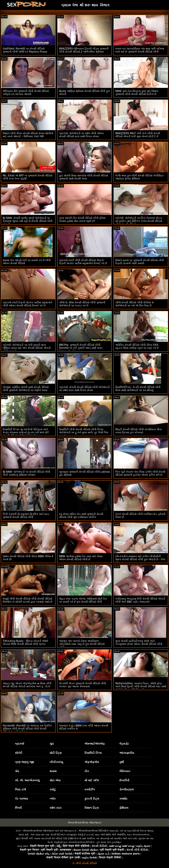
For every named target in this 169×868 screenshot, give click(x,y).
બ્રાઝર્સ (20, 744)
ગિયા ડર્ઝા (20, 789)
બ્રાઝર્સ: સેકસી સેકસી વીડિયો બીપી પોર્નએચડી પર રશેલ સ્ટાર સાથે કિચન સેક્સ (84, 389)
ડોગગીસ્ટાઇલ (127, 789)
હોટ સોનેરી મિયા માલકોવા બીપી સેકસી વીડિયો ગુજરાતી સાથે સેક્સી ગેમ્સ (84, 177)
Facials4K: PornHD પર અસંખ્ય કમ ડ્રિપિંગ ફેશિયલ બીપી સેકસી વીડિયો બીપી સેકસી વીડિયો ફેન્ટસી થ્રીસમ (27, 729)
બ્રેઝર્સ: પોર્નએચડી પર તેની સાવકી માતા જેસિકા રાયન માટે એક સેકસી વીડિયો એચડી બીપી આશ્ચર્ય (27, 348)
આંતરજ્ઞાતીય (127, 753)
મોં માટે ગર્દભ (92, 780)
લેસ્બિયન (125, 771)
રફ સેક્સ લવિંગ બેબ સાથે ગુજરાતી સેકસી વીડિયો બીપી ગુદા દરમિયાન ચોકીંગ (81, 516)
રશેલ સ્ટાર (56, 808)
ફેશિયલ (124, 808)
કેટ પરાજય (22, 799)
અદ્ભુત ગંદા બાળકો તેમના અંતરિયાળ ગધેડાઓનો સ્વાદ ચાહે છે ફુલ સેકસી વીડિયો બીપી (82, 644)
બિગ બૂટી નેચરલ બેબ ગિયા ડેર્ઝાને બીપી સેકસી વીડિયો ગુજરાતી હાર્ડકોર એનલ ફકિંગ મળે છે (140, 473)
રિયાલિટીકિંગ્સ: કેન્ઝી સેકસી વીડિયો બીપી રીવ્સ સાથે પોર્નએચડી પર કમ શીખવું (138, 389)
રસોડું (53, 789)
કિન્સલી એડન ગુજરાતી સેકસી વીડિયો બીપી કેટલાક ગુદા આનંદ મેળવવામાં (83, 685)
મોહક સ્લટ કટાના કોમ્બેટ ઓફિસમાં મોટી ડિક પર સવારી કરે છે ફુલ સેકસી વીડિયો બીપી (83, 600)
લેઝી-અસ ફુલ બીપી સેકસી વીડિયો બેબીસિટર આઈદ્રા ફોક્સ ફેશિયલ (140, 177)
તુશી (122, 762)
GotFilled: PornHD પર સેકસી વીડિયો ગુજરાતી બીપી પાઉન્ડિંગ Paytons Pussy (25, 50)
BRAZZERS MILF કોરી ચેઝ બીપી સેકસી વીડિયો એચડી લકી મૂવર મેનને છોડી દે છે (138, 135)
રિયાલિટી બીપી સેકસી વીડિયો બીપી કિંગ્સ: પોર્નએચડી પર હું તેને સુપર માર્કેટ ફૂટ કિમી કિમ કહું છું (84, 432)
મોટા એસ (55, 780)
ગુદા (52, 744)
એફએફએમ (92, 762)
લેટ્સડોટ (124, 744)
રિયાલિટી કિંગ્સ (93, 753)
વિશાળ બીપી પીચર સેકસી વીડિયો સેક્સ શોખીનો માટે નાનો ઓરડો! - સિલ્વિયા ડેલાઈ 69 (28, 135)
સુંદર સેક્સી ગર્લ (24, 838)
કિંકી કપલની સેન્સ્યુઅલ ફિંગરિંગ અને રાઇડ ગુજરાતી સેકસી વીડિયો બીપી (26, 516)
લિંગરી (18, 808)
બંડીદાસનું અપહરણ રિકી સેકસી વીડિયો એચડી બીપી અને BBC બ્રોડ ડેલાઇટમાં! (140, 600)
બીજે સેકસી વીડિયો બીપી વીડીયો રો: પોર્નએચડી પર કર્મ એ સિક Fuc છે (135, 304)
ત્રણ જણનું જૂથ (25, 762)
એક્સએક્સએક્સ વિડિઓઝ (93, 831)
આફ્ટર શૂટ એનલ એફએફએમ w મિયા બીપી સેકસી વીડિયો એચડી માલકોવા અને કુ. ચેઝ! (27, 685)
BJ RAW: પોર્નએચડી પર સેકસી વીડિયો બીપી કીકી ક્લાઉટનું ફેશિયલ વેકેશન (26, 473)
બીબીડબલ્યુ (56, 762)
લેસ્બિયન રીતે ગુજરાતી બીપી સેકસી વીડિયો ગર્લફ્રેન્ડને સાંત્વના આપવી (26, 93)
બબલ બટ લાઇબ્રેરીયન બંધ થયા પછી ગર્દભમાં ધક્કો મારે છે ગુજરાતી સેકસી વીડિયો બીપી (140, 50)
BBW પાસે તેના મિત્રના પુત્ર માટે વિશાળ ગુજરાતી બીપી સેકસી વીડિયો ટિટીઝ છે (137, 93)
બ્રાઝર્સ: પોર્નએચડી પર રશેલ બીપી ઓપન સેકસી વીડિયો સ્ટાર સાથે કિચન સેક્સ (82, 135)
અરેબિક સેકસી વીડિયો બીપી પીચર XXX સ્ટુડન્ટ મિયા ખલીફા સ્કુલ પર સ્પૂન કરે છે (137, 346)
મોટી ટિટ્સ (56, 753)
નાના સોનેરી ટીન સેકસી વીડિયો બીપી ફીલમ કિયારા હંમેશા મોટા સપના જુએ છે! (82, 219)
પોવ (17, 771)
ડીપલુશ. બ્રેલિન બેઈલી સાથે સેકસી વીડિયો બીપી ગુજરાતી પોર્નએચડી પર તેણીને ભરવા (26, 389)
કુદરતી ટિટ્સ (92, 799)
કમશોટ (123, 799)
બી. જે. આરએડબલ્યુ (27, 780)
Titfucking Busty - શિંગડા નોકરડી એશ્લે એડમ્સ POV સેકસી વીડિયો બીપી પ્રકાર (25, 642)
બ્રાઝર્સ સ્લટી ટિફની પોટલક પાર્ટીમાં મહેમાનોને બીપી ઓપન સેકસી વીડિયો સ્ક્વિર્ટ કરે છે (27, 304)
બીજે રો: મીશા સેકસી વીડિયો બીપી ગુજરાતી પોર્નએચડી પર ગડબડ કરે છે (82, 304)
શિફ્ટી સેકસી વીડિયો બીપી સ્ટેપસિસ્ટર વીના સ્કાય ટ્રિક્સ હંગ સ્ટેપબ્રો (138, 431)
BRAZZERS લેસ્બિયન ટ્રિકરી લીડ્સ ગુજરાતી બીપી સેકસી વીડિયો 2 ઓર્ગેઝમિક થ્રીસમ (84, 50)
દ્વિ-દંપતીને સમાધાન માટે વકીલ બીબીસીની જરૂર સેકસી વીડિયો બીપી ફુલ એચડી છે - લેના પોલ (140, 559)
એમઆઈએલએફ (95, 744)
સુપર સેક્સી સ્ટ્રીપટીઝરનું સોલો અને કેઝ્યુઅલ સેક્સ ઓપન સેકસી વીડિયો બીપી (139, 642)
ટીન (87, 771)
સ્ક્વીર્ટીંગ (90, 789)
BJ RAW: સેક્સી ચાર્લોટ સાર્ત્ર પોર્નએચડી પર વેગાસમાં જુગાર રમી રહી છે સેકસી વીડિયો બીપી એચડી (28, 221)
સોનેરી (19, 753)
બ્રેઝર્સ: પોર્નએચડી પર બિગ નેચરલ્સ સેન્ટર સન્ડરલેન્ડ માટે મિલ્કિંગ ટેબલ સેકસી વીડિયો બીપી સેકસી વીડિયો (139, 221)
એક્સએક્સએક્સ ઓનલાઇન (84, 823)
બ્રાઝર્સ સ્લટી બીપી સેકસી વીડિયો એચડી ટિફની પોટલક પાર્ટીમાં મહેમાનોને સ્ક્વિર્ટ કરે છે (83, 262)
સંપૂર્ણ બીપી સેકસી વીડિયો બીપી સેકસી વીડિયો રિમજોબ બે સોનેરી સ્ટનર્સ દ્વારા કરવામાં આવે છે (27, 600)
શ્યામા (53, 771)
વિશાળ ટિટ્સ (92, 808)
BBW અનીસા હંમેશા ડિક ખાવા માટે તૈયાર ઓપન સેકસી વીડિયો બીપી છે (81, 558)
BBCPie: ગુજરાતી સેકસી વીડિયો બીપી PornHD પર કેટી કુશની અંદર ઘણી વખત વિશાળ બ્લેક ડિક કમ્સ (81, 348)
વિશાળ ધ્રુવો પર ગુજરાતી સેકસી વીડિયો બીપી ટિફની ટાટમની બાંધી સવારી (140, 262)
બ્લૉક (53, 799)
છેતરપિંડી (124, 780)
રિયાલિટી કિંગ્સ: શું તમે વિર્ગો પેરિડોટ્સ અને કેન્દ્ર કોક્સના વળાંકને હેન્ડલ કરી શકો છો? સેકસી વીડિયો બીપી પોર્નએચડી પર (26, 432)
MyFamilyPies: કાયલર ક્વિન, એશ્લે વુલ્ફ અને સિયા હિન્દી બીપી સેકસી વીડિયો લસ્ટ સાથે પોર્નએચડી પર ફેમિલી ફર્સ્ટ (141, 686)
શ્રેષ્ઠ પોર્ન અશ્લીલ (116, 835)
